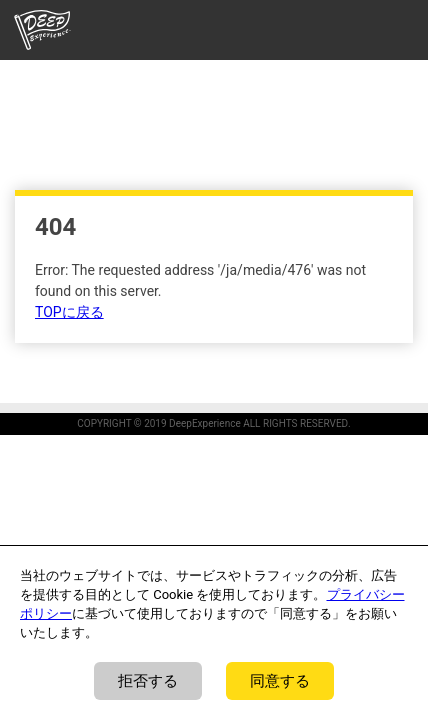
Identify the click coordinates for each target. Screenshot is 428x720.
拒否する (148, 681)
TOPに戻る (69, 312)
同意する (280, 681)
